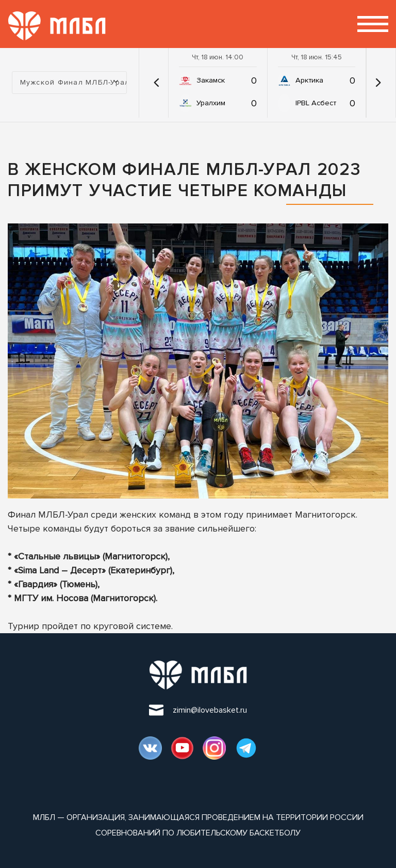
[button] (156, 83)
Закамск (211, 80)
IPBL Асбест (316, 103)
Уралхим (211, 103)
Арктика (309, 80)
